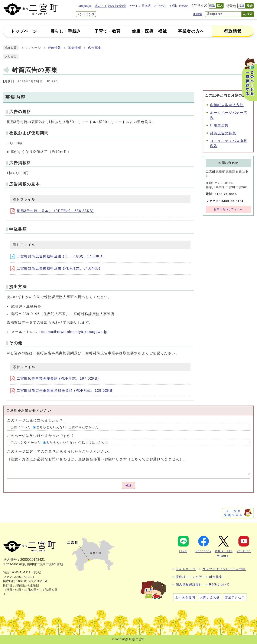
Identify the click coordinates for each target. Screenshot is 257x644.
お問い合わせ (179, 6)
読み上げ (101, 6)
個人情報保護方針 (189, 584)
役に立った (22, 427)
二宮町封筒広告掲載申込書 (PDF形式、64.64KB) (55, 268)
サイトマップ (186, 569)
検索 (250, 14)
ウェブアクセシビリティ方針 (224, 569)
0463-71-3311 (21, 572)
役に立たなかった (85, 427)
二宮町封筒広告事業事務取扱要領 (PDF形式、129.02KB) (62, 391)
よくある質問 (185, 597)
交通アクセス (235, 597)
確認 (128, 485)
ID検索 (198, 14)
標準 (212, 6)
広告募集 (95, 48)
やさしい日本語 (140, 6)
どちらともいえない (51, 427)
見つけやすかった (27, 442)
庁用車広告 (219, 126)
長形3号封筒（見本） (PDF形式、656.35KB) (52, 211)
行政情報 (55, 48)
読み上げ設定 (117, 6)
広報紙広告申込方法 (227, 105)
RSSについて (219, 584)
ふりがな (160, 6)
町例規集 (216, 577)
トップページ (31, 48)
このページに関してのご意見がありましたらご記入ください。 (60, 451)
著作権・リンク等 (189, 577)
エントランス (86, 14)
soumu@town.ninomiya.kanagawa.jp (74, 332)
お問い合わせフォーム (228, 209)
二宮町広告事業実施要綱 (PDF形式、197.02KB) (55, 378)
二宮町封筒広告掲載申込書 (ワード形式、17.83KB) (57, 256)
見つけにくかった (95, 442)
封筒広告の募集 (223, 133)
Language (84, 6)
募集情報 (75, 48)
